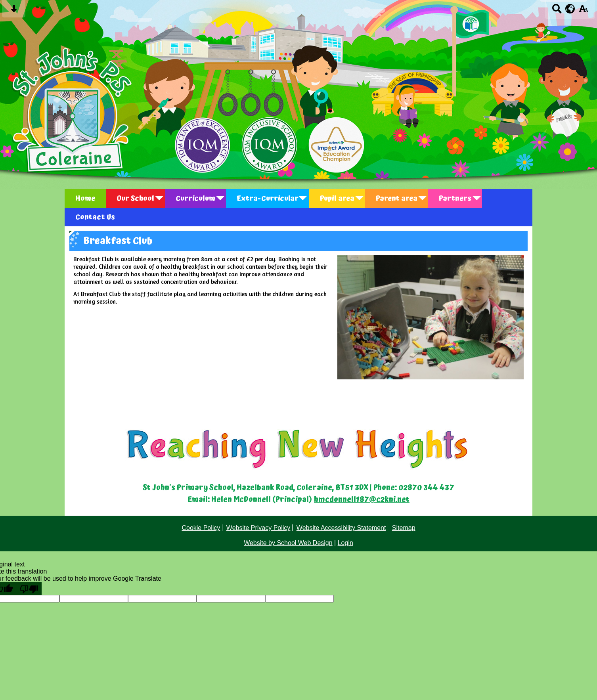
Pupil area (337, 198)
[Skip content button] (14, 11)
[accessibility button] (583, 11)
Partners (455, 198)
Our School (135, 198)
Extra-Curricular (268, 198)
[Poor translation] (29, 589)
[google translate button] (570, 9)
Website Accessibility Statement (341, 528)
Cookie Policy (201, 528)
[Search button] (557, 11)
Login (345, 543)
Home (85, 198)
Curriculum (195, 198)
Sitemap (404, 528)
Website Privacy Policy (258, 528)
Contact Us (95, 217)
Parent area (397, 198)
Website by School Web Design (288, 543)
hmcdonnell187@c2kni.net (362, 500)
